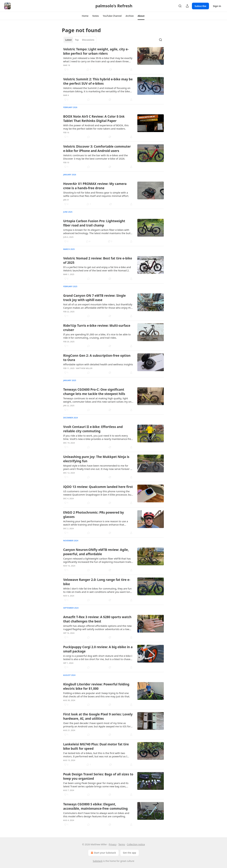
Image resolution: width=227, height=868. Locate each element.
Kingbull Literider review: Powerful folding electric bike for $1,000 (96, 686)
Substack (98, 861)
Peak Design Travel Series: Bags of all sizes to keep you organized (98, 776)
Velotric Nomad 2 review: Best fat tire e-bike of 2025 (98, 260)
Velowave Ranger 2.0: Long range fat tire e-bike (97, 582)
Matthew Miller (84, 368)
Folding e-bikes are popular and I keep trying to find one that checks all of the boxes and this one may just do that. (97, 695)
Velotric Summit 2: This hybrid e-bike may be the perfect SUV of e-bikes (98, 81)
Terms (122, 844)
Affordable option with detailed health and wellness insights (98, 364)
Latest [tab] (68, 40)
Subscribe (200, 6)
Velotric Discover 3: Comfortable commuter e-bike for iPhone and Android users (97, 149)
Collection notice (136, 844)
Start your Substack (103, 853)
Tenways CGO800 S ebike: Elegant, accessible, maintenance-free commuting (95, 806)
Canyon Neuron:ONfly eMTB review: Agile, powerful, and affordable (96, 552)
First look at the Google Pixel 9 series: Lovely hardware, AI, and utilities (98, 716)
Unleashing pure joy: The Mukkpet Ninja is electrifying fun (96, 459)
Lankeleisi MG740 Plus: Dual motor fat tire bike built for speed (96, 746)
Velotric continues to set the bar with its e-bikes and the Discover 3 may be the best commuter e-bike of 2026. (95, 157)
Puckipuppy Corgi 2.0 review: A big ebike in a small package (98, 649)
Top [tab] (77, 40)
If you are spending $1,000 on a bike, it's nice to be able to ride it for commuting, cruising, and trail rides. (97, 336)
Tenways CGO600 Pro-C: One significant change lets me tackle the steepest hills (94, 392)
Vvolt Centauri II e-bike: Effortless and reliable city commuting (93, 429)
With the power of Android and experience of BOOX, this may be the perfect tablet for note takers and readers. (96, 127)
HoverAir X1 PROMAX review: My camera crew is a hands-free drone (95, 186)
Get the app (130, 853)
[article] (113, 59)
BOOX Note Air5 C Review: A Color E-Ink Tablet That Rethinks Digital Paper (94, 119)
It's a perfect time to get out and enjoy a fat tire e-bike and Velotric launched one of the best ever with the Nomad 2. (97, 269)
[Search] (180, 6)
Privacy (113, 844)
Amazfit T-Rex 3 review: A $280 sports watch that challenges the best (97, 619)
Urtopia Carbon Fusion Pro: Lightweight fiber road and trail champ (94, 223)
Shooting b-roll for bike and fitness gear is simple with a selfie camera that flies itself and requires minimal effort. (96, 194)
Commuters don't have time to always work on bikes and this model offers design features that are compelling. (96, 815)
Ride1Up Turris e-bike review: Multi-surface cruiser (97, 328)
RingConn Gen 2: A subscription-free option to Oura (97, 358)
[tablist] (80, 40)
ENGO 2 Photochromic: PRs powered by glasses (94, 515)
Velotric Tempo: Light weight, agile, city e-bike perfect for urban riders (96, 51)
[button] (85, 16)
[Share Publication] (187, 6)
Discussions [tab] (88, 40)
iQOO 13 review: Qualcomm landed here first (98, 487)
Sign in (217, 6)
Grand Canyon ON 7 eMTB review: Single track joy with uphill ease (94, 298)
